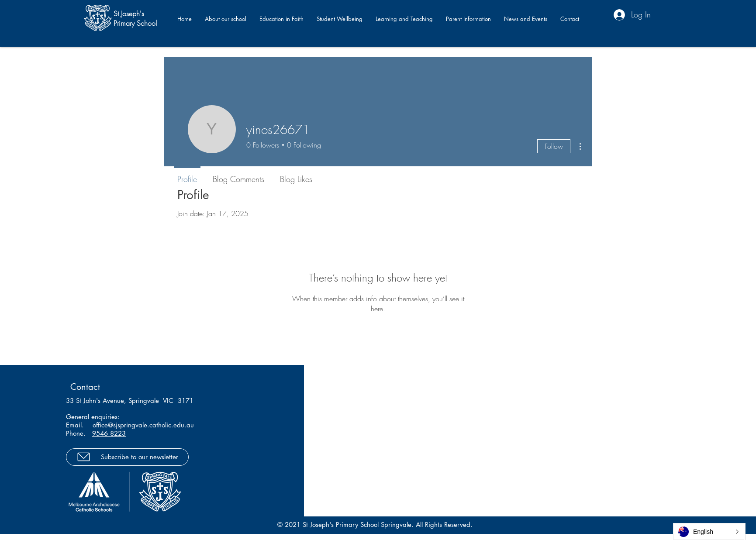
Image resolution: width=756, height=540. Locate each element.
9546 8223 (109, 433)
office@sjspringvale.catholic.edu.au (143, 425)
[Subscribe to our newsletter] (127, 457)
